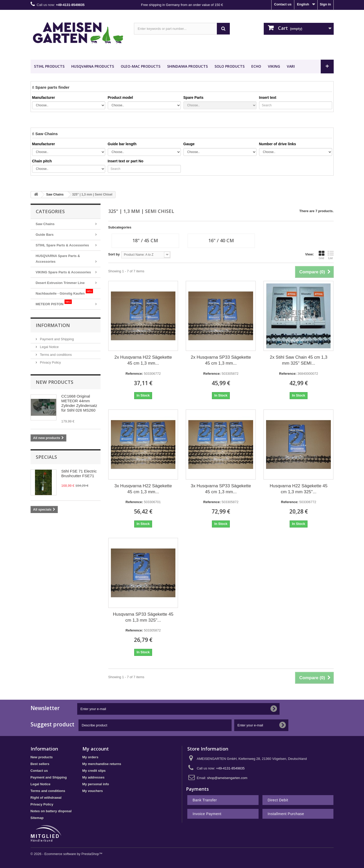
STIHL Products (49, 66)
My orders (90, 757)
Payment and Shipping (56, 339)
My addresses (94, 777)
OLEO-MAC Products (141, 66)
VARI (291, 66)
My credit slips (94, 771)
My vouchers (93, 791)
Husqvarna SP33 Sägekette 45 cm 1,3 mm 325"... (143, 617)
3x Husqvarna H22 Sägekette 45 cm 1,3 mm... (143, 489)
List (331, 255)
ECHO (256, 66)
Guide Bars (45, 235)
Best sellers (40, 764)
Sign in (325, 4)
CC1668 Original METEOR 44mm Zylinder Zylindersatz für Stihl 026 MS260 (79, 403)
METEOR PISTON (54, 303)
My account (96, 749)
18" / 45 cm (145, 240)
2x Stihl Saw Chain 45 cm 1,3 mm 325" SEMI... (298, 360)
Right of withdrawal (46, 798)
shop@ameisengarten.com (227, 778)
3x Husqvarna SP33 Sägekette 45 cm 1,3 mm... (221, 489)
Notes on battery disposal (51, 811)
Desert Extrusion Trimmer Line (60, 283)
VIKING (274, 66)
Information (53, 325)
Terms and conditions (55, 355)
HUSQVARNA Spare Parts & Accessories (58, 259)
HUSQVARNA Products (93, 66)
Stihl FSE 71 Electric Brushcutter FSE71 (79, 473)
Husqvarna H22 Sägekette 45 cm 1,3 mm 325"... (299, 489)
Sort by (114, 254)
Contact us (283, 4)
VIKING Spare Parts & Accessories (63, 272)
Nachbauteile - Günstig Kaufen (65, 292)
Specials (46, 457)
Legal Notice (49, 347)
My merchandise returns (102, 764)
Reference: (134, 374)
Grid (322, 255)
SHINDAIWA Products (187, 66)
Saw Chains (45, 224)
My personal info (96, 784)
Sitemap (37, 818)
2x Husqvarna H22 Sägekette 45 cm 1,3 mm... (143, 360)
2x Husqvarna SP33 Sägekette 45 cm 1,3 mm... (221, 360)
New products (55, 382)
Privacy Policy (50, 362)
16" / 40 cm (221, 240)
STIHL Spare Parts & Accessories (62, 245)
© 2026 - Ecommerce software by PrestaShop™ (67, 854)
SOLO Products (230, 66)
